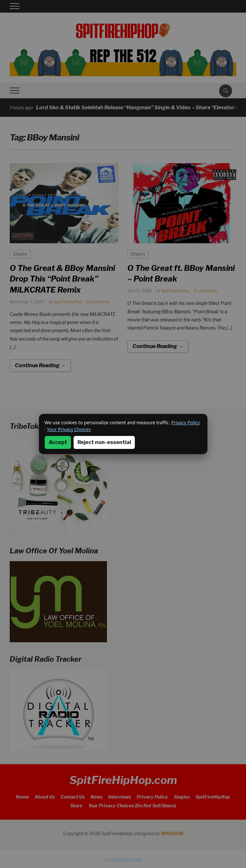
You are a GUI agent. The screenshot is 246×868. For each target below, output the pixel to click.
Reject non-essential (104, 442)
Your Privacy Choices (69, 429)
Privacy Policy (185, 422)
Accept (58, 442)
